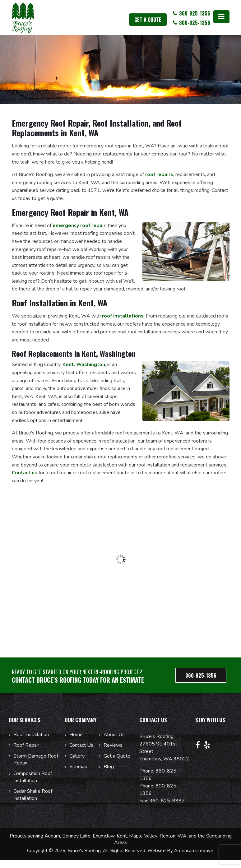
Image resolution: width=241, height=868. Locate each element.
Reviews (113, 745)
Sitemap (78, 767)
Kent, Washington (84, 364)
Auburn (52, 836)
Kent (122, 836)
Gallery (77, 756)
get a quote (148, 20)
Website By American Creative (180, 851)
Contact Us (81, 745)
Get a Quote (117, 756)
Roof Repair (26, 745)
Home (76, 735)
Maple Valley (143, 836)
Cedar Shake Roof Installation (33, 795)
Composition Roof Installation (33, 777)
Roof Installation (31, 735)
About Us (114, 735)
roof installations (123, 316)
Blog (109, 767)
